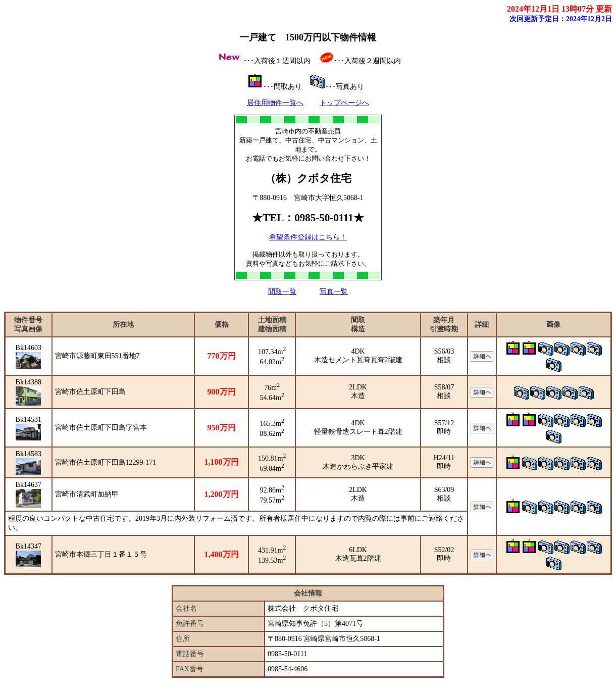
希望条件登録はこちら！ (308, 237)
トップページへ (344, 103)
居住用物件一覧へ (275, 103)
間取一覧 (282, 292)
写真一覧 (334, 292)
